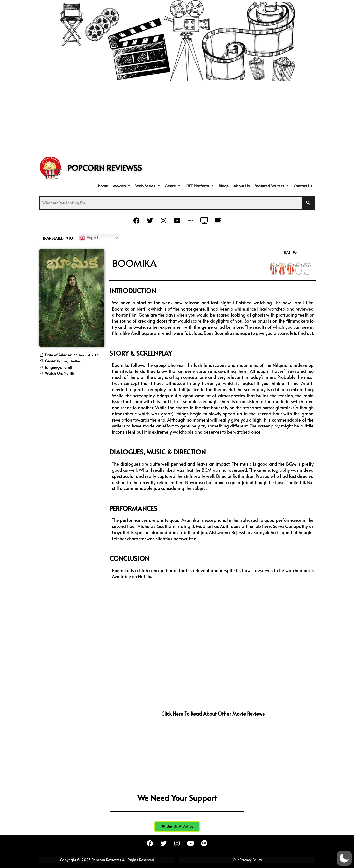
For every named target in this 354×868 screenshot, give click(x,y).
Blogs (223, 186)
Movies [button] (122, 186)
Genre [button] (173, 186)
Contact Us (303, 186)
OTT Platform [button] (199, 186)
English (89, 238)
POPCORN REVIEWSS (105, 168)
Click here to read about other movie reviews (213, 714)
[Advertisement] (177, 118)
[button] (122, 186)
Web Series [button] (147, 186)
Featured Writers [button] (272, 186)
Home (103, 186)
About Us (241, 186)
